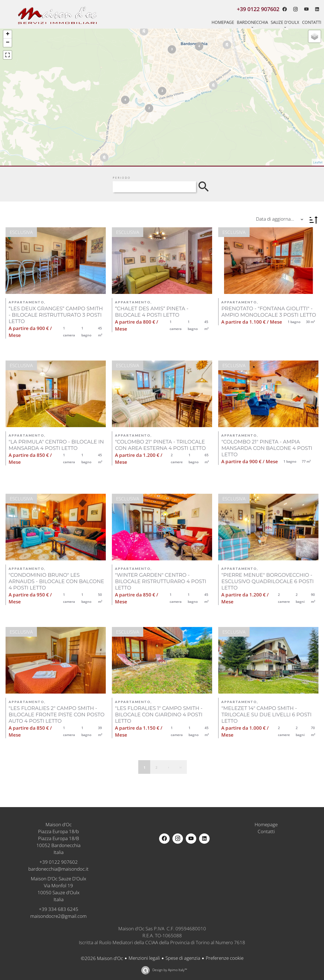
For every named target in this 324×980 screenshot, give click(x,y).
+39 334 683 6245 (59, 909)
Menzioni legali (144, 958)
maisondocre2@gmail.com (58, 916)
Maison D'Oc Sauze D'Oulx (58, 879)
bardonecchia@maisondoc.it (58, 869)
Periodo (122, 178)
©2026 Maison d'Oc (102, 958)
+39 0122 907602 (59, 862)
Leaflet (318, 162)
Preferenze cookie (225, 958)
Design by (169, 970)
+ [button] (8, 34)
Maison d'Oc (59, 824)
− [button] (8, 43)
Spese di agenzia (183, 958)
